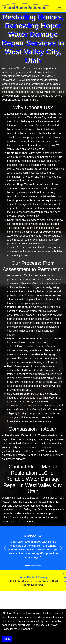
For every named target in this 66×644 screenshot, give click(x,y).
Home (22, 577)
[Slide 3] (39, 565)
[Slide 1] (27, 565)
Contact (32, 577)
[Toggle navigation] (59, 6)
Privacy (43, 577)
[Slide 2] (33, 565)
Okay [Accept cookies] (7, 639)
